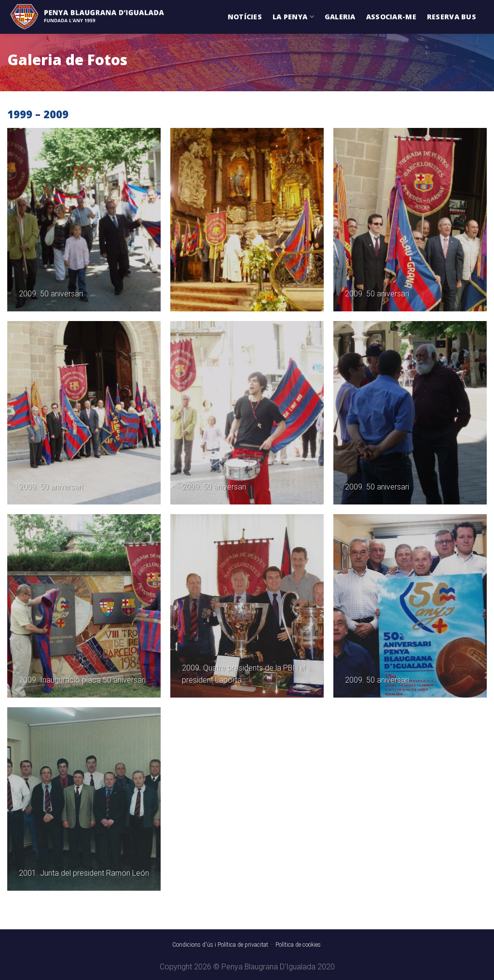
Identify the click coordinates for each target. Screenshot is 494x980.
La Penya (293, 17)
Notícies (245, 17)
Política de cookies (298, 945)
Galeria (340, 17)
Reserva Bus (452, 17)
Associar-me (391, 17)
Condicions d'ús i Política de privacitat (220, 945)
